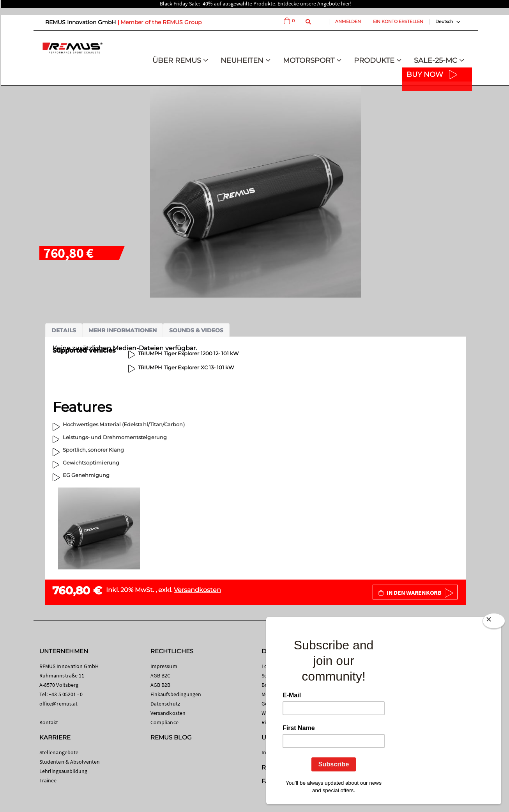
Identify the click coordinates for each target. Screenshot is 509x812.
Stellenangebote (59, 752)
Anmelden (348, 21)
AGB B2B (160, 685)
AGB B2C (160, 675)
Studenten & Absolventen (70, 762)
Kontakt (49, 722)
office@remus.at (58, 704)
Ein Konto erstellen (398, 21)
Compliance (164, 722)
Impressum (164, 666)
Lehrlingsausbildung (63, 771)
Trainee (48, 780)
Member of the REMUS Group (161, 22)
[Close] (494, 622)
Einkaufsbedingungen (176, 694)
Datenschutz (165, 704)
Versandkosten (197, 590)
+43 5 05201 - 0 (66, 694)
